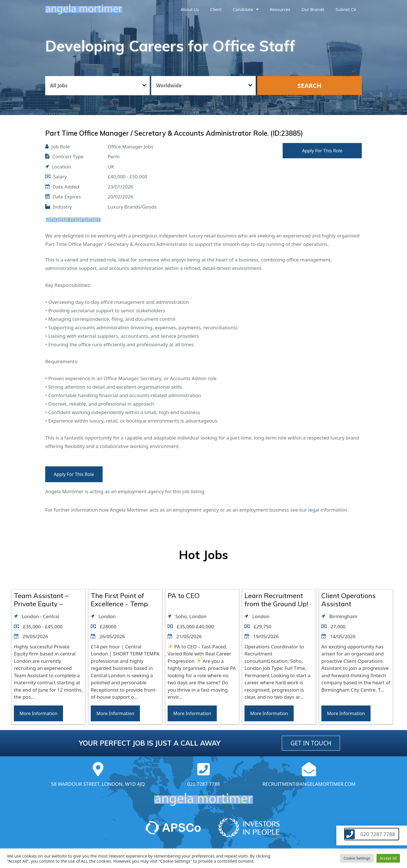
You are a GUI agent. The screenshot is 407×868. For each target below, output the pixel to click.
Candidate (246, 9)
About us (190, 9)
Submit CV (346, 9)
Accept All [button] (388, 858)
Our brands (313, 9)
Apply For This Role (322, 151)
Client (216, 9)
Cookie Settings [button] (357, 858)
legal (314, 510)
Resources (280, 9)
